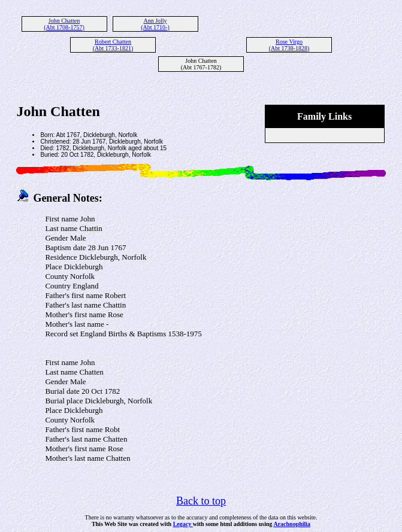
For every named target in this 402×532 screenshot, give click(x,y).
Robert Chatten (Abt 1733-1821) (113, 45)
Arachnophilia (292, 524)
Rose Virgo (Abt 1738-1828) (289, 45)
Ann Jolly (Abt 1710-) (155, 24)
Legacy (183, 524)
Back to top (201, 501)
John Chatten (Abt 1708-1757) (64, 24)
